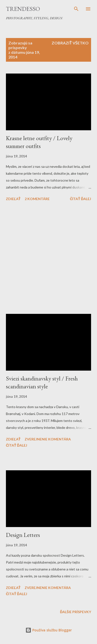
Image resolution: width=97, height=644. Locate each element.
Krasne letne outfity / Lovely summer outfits (39, 142)
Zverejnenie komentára (48, 439)
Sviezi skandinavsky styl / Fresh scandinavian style (42, 382)
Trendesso (23, 9)
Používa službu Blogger (49, 630)
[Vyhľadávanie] (76, 9)
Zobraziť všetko (70, 43)
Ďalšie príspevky (76, 612)
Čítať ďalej (80, 199)
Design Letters (23, 535)
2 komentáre (37, 199)
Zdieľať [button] (13, 199)
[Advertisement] (48, 258)
